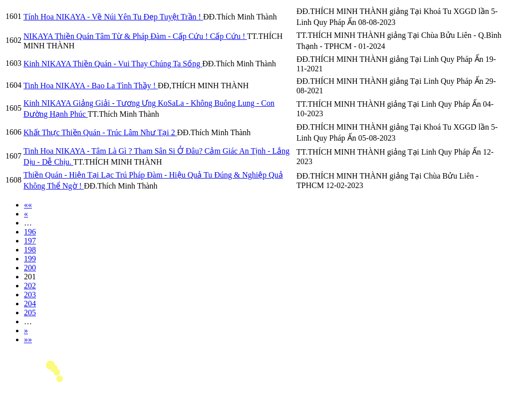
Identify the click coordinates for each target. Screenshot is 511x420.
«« (28, 205)
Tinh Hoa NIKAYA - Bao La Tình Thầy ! (91, 86)
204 (30, 304)
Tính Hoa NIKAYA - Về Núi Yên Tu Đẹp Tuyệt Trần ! (113, 17)
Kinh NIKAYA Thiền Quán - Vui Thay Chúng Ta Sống (113, 64)
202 (30, 286)
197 (30, 241)
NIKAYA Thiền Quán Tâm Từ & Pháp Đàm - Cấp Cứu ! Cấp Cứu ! (135, 36)
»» (28, 339)
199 (30, 259)
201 (30, 277)
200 (30, 268)
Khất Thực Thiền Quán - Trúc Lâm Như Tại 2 (100, 132)
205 (30, 313)
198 (30, 250)
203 (30, 295)
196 (30, 232)
